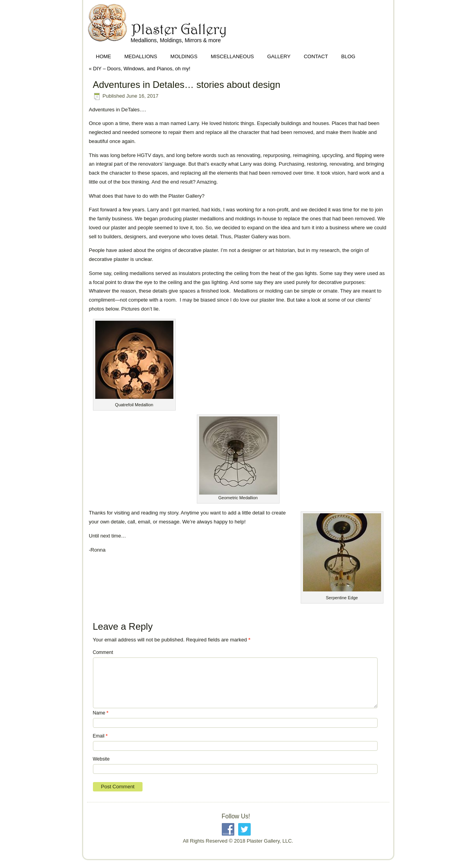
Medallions (141, 56)
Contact (316, 56)
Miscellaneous (233, 56)
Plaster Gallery (93, 26)
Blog (348, 56)
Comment (103, 652)
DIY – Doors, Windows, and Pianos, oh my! (142, 69)
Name (101, 713)
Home (104, 56)
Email (100, 736)
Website (101, 759)
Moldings (184, 56)
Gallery (279, 56)
